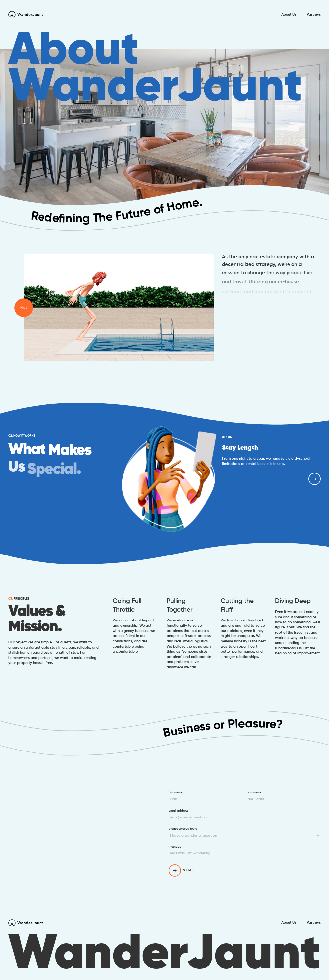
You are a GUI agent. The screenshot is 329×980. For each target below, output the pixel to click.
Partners (314, 14)
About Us (289, 14)
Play (24, 307)
